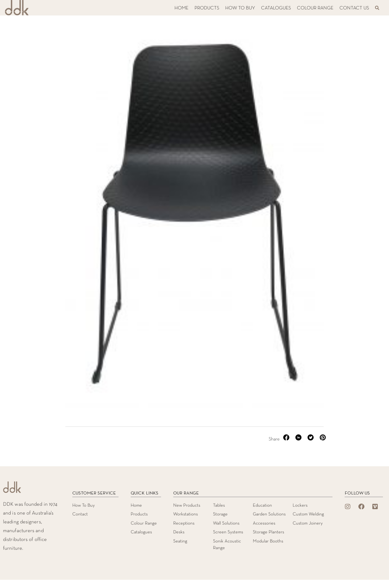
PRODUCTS (207, 8)
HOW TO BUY (240, 8)
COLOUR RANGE (315, 8)
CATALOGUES (276, 8)
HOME (181, 8)
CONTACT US (354, 8)
